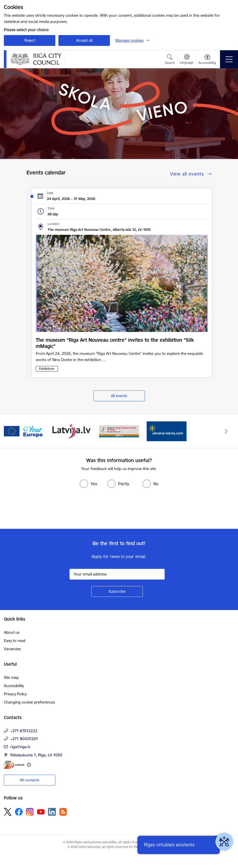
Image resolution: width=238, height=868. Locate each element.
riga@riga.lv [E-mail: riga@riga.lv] (20, 747)
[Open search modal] (170, 60)
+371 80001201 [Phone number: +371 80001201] (24, 739)
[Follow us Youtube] (41, 812)
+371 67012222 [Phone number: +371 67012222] (24, 731)
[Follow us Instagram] (30, 812)
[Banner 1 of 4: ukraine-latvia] (167, 431)
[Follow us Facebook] (19, 812)
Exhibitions (47, 369)
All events (119, 396)
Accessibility (14, 686)
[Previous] (12, 431)
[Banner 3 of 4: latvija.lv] (71, 431)
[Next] (226, 431)
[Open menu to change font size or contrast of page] (207, 60)
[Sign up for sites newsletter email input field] (117, 574)
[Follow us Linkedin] (52, 812)
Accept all (84, 40)
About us (12, 632)
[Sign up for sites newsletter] (117, 591)
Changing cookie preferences (29, 702)
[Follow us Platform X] (8, 812)
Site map (11, 677)
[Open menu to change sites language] (187, 60)
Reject (30, 40)
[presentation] (43, 510)
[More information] (29, 765)
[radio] (88, 484)
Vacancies (12, 649)
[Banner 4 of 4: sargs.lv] (119, 431)
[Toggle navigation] (229, 59)
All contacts (30, 780)
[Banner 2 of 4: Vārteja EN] (24, 431)
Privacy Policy (15, 694)
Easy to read (15, 641)
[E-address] (14, 765)
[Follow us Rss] (63, 812)
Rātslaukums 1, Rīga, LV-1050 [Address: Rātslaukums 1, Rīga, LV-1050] (36, 755)
